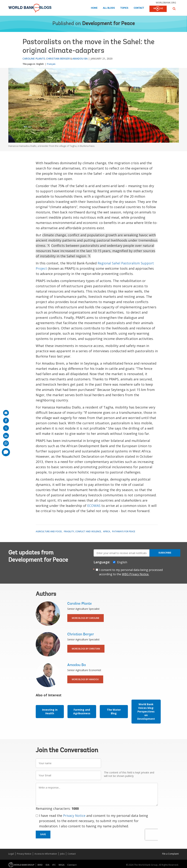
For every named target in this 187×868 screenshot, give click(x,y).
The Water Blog (114, 711)
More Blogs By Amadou (85, 679)
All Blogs (109, 8)
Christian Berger (58, 59)
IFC (54, 865)
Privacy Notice (74, 816)
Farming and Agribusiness (82, 711)
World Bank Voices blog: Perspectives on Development (146, 711)
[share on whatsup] (6, 443)
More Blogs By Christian (86, 649)
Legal (11, 854)
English (40, 64)
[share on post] (6, 428)
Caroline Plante (34, 59)
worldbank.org (166, 3)
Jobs (62, 854)
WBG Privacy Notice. (135, 574)
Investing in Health (50, 711)
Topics (124, 8)
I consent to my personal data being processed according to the (131, 572)
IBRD (40, 865)
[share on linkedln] (6, 436)
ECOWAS (94, 506)
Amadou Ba (80, 59)
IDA (47, 865)
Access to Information (46, 854)
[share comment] (6, 452)
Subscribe (165, 553)
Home (94, 8)
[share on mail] (6, 413)
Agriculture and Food (49, 531)
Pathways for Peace (124, 531)
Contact (139, 8)
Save (43, 834)
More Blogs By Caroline (86, 618)
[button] (174, 9)
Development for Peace (108, 24)
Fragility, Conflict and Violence (82, 531)
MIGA (61, 865)
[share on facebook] (6, 420)
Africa (107, 531)
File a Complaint (170, 854)
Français (51, 64)
